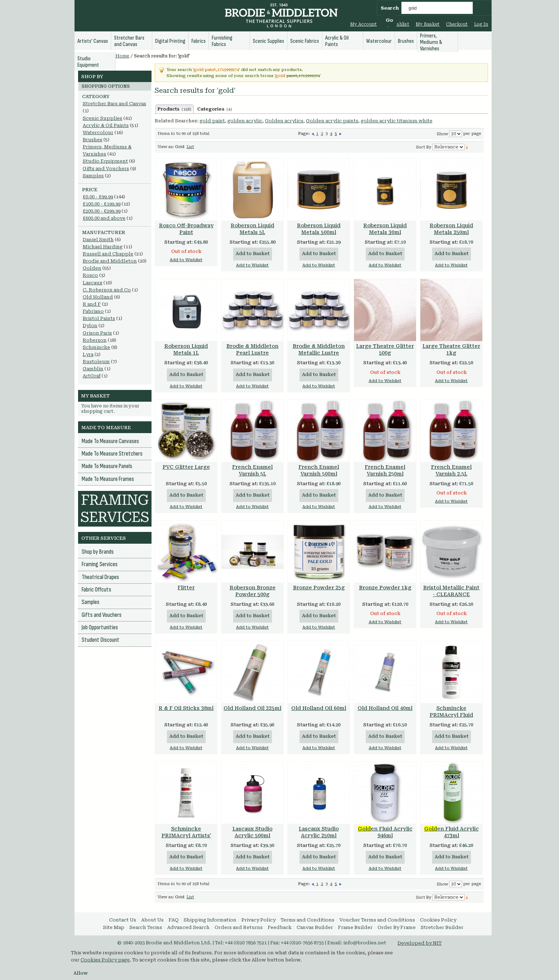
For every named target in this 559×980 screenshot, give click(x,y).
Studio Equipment (105, 161)
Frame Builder (355, 927)
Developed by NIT (420, 943)
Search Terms (146, 927)
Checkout (457, 24)
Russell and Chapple (108, 254)
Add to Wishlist (186, 260)
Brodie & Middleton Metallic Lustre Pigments (319, 353)
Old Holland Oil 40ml (385, 708)
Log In (481, 24)
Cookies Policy (438, 920)
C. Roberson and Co (107, 290)
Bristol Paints (99, 318)
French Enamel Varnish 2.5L (451, 470)
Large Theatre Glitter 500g (385, 349)
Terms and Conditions (307, 920)
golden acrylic (245, 121)
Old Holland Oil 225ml (252, 708)
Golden (92, 268)
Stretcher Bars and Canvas (114, 104)
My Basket (428, 24)
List (190, 147)
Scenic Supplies (102, 118)
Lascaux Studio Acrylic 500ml (252, 832)
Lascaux (93, 283)
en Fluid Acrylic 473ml (452, 832)
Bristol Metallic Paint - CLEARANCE (451, 591)
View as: (166, 147)
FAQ (174, 920)
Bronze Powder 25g (319, 588)
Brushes (93, 140)
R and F (92, 304)
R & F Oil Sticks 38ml (186, 708)
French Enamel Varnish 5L (252, 470)
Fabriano (93, 311)
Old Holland (98, 297)
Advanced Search (188, 927)
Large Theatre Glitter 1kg (451, 349)
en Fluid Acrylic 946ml (385, 832)
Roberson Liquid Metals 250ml (451, 229)
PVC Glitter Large (186, 467)
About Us (152, 920)
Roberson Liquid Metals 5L (252, 229)
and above (104, 218)
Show (442, 134)
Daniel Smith (98, 240)
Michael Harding (103, 247)
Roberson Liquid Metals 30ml (385, 229)
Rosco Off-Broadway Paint (186, 229)
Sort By (424, 147)
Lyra (88, 354)
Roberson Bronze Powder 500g (253, 591)
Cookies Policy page (105, 960)
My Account (363, 24)
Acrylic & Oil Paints (106, 125)
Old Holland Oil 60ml (319, 708)
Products (175, 109)
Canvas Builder (315, 927)
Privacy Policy (258, 920)
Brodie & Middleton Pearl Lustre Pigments (252, 353)
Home (122, 56)
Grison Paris (97, 333)
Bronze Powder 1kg (385, 588)
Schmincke (96, 347)
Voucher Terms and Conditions (377, 920)
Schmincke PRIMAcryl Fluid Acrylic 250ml (451, 715)
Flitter (186, 588)
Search (390, 8)
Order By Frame (397, 927)
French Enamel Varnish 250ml (385, 470)
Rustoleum (96, 362)
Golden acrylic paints (332, 121)
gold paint (212, 121)
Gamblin (93, 369)
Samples (93, 176)
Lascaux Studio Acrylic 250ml (319, 832)
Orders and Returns (239, 927)
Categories (215, 109)
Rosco (90, 275)
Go (389, 20)
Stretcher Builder (442, 927)
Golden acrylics (284, 121)
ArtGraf (92, 376)
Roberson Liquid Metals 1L (186, 349)
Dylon (90, 326)
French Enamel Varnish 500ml (319, 470)
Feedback (280, 927)
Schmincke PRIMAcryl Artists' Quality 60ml (186, 836)
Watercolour (98, 133)
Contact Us (123, 920)
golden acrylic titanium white (397, 121)
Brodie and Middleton (110, 261)
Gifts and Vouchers (106, 169)
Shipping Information (210, 920)
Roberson (95, 340)
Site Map (114, 927)
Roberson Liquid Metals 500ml (319, 229)
